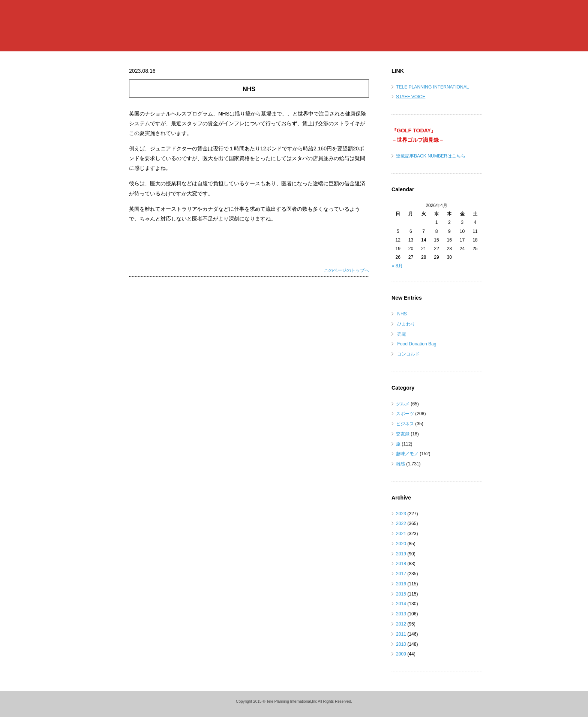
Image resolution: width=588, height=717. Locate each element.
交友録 (403, 434)
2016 (401, 584)
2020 (401, 544)
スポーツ (405, 414)
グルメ (403, 404)
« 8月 (397, 266)
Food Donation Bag (417, 344)
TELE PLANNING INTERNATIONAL (432, 87)
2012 (401, 624)
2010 (401, 644)
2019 (401, 554)
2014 (401, 604)
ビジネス (405, 424)
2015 (401, 594)
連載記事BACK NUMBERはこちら (431, 156)
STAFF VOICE (411, 97)
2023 (401, 514)
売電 (402, 334)
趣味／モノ (407, 454)
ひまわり (406, 324)
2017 (401, 574)
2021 (401, 534)
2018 (401, 564)
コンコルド (408, 354)
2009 (401, 654)
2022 (401, 523)
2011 (401, 634)
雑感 (400, 464)
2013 (401, 614)
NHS (402, 314)
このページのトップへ (346, 270)
